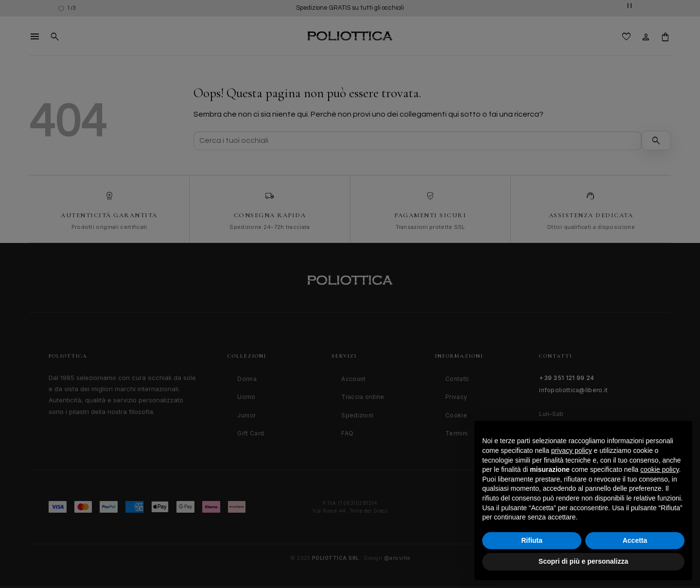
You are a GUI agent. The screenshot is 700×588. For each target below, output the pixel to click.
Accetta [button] (635, 540)
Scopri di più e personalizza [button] (583, 561)
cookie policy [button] (659, 469)
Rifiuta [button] (532, 540)
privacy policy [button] (572, 450)
